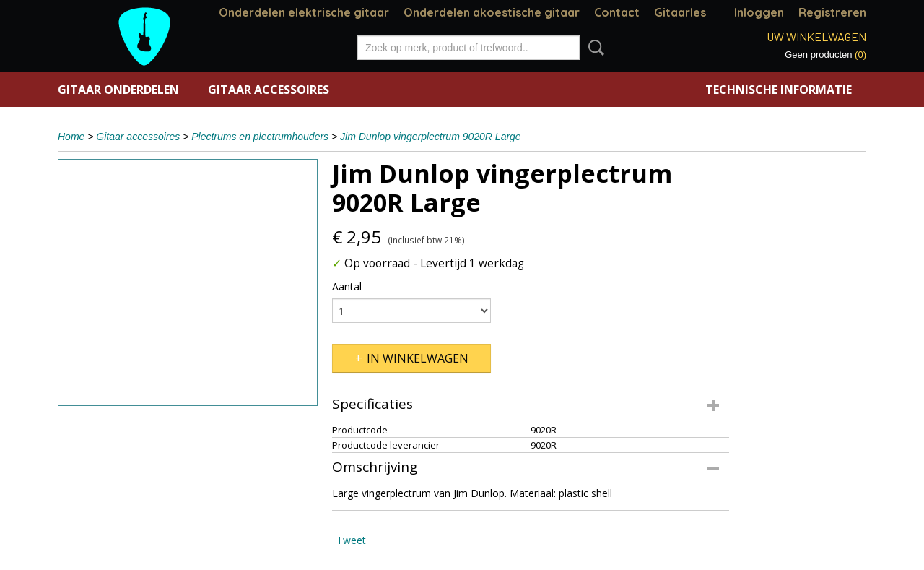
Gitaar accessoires (269, 90)
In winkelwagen (418, 358)
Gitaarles (680, 12)
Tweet (351, 540)
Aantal (347, 286)
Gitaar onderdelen (118, 90)
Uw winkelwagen (816, 36)
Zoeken (593, 48)
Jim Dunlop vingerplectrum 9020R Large (431, 137)
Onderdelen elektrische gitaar (304, 12)
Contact (617, 12)
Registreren (832, 12)
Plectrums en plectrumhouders (260, 137)
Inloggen (759, 12)
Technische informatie (779, 90)
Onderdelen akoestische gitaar (492, 12)
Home (71, 137)
